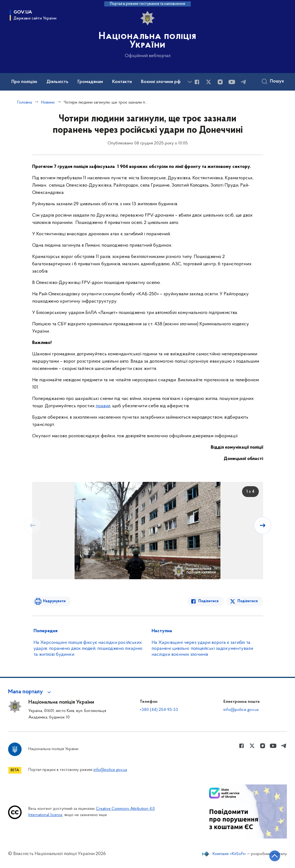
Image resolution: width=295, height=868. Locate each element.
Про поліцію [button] (24, 82)
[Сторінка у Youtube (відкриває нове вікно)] (232, 82)
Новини (48, 102)
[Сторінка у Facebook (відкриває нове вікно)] (197, 82)
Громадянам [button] (90, 82)
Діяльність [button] (57, 82)
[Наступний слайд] (263, 525)
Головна (25, 102)
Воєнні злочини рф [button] (161, 82)
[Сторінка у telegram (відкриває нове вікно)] (243, 82)
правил (103, 406)
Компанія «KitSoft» (229, 854)
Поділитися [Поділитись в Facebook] (208, 601)
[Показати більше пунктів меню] (190, 82)
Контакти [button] (122, 82)
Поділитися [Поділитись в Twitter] (248, 601)
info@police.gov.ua (241, 710)
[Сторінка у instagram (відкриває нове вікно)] (220, 82)
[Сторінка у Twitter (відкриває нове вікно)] (209, 82)
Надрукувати (54, 601)
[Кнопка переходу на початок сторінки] (275, 856)
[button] (30, 692)
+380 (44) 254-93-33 (159, 710)
